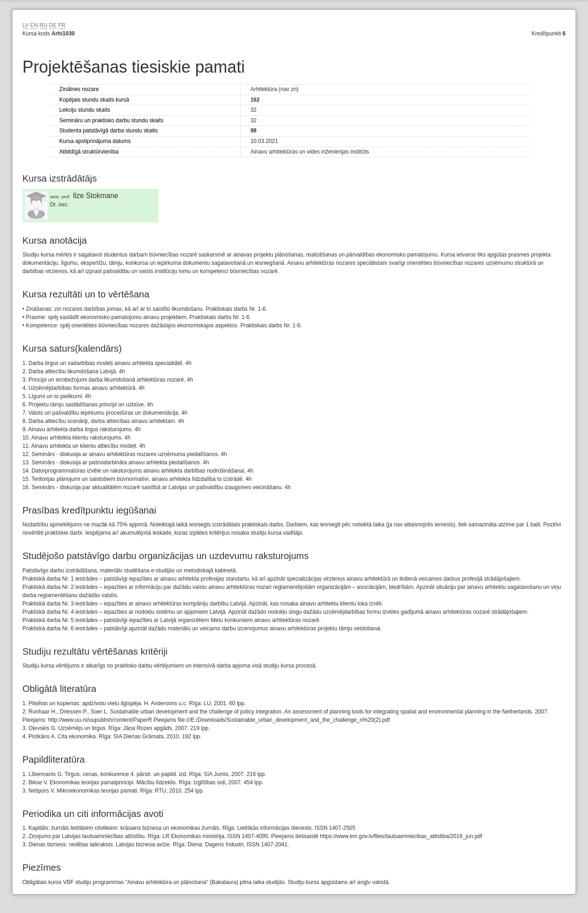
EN (34, 25)
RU (43, 25)
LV (26, 25)
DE (53, 25)
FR (62, 25)
